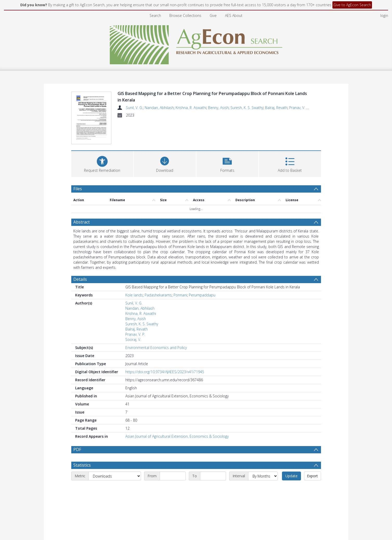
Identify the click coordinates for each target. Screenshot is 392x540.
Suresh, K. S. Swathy (247, 108)
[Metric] (115, 476)
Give (213, 15)
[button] (227, 163)
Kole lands (134, 295)
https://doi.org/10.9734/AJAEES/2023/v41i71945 (165, 372)
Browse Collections (185, 15)
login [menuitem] (384, 15)
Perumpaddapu (202, 295)
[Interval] (263, 476)
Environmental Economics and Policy (156, 348)
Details (80, 279)
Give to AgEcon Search (352, 5)
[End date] (213, 476)
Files (78, 189)
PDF (77, 449)
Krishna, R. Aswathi (191, 108)
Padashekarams (158, 295)
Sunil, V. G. (134, 108)
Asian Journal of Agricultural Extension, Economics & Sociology (177, 436)
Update (291, 476)
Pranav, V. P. (299, 108)
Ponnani (180, 295)
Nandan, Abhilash (159, 108)
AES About (234, 15)
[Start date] (173, 476)
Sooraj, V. (133, 339)
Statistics (82, 465)
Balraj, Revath (276, 108)
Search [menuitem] (155, 15)
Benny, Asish (218, 108)
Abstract (82, 222)
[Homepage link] (196, 43)
